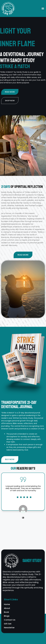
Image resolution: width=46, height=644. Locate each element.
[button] (43, 9)
